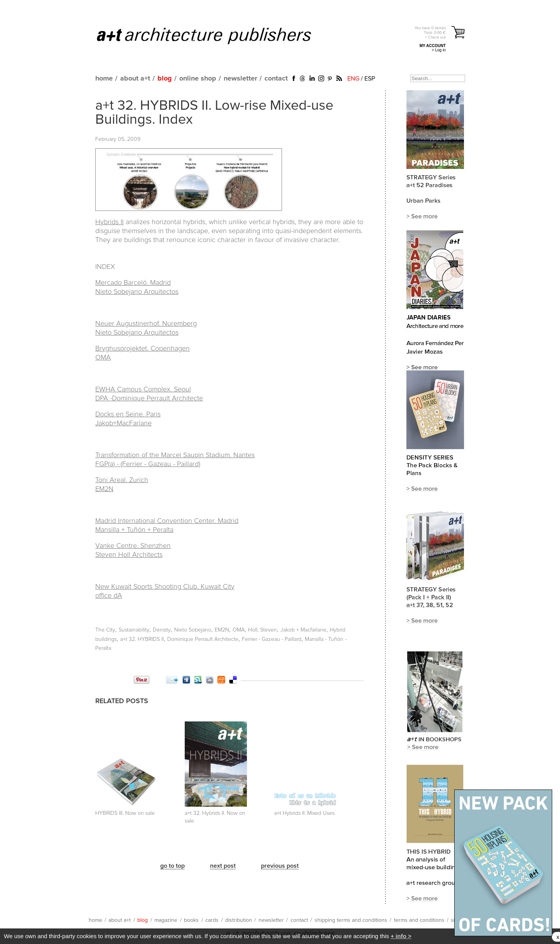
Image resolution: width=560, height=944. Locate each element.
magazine (166, 920)
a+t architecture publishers (214, 35)
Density (162, 630)
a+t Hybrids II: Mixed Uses (304, 813)
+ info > (401, 936)
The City (105, 630)
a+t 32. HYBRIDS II (142, 639)
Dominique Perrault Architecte (203, 639)
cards (212, 920)
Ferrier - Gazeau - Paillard (272, 639)
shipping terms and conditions (351, 920)
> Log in (439, 50)
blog (165, 79)
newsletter (240, 79)
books (191, 920)
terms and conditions (419, 920)
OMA (239, 630)
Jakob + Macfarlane (303, 630)
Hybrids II (109, 222)
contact (276, 79)
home (104, 79)
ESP (370, 79)
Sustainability (134, 630)
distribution (239, 920)
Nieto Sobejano (193, 630)
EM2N (222, 630)
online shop (198, 79)
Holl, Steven (262, 630)
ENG (353, 79)
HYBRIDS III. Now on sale (125, 813)
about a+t (135, 79)
